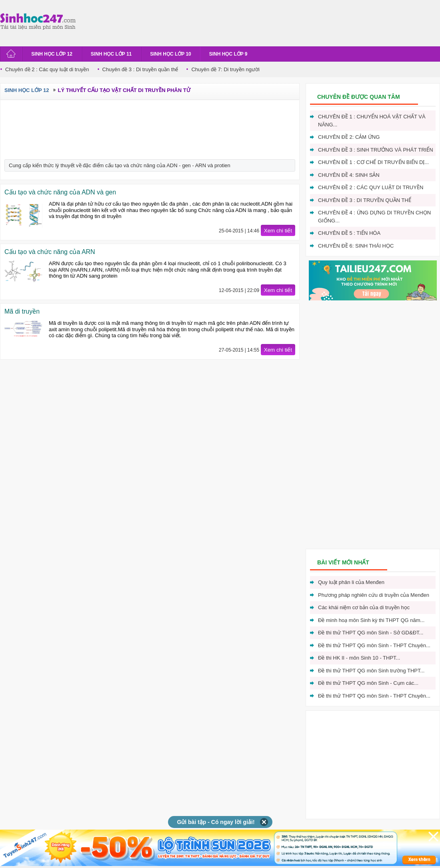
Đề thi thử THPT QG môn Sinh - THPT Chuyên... (374, 696)
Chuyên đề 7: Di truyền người (225, 69)
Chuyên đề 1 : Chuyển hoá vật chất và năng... (372, 121)
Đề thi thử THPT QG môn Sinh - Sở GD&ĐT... (371, 633)
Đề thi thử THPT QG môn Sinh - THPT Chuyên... (374, 645)
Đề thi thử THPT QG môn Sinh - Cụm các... (368, 683)
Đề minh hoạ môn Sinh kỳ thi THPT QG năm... (371, 620)
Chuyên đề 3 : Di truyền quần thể (140, 69)
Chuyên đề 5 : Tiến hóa (349, 233)
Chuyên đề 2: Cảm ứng (349, 137)
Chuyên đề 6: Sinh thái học (356, 246)
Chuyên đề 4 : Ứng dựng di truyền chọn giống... (374, 217)
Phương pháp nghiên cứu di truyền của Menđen (374, 595)
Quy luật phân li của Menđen (351, 582)
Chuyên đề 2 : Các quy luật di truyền (47, 69)
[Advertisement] (226, 22)
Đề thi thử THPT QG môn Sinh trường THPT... (371, 671)
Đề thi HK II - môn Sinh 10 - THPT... (359, 658)
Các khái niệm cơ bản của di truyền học (364, 607)
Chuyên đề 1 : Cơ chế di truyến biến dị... (373, 162)
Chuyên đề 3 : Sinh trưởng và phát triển (376, 150)
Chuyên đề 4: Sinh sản (349, 175)
